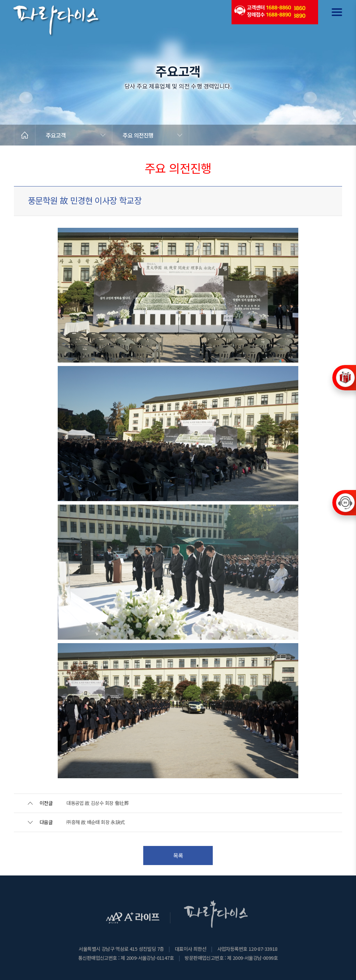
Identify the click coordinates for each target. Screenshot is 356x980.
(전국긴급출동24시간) (262, 12)
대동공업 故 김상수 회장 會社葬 (98, 803)
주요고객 (56, 135)
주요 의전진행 (138, 135)
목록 (178, 855)
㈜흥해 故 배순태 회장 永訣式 (95, 822)
